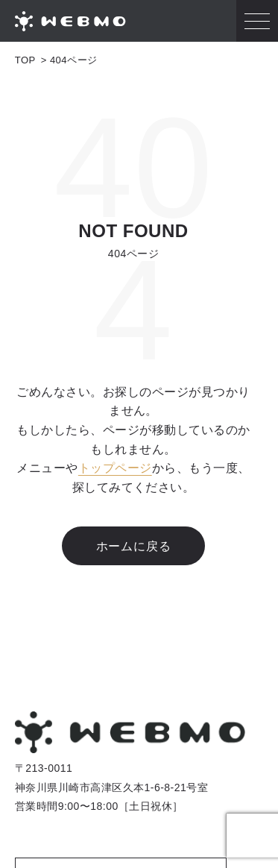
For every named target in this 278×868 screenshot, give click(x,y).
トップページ (115, 468)
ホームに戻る (134, 546)
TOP (25, 60)
